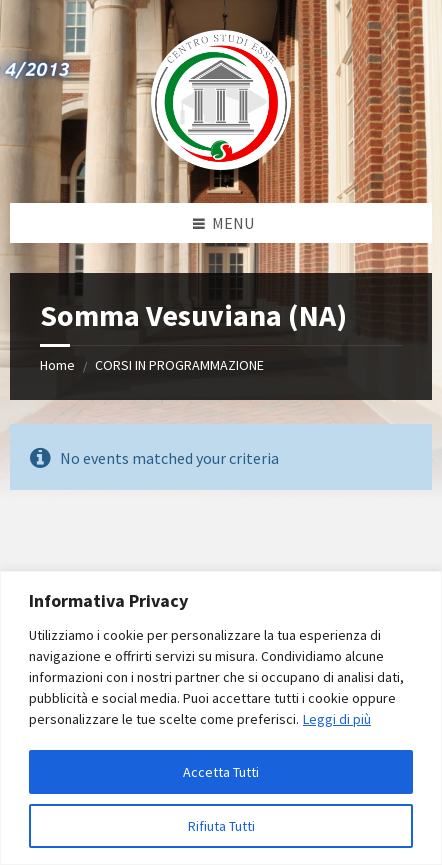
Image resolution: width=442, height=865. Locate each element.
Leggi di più (337, 719)
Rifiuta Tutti (221, 826)
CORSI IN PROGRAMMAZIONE (179, 365)
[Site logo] (221, 164)
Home (57, 365)
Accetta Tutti (221, 772)
